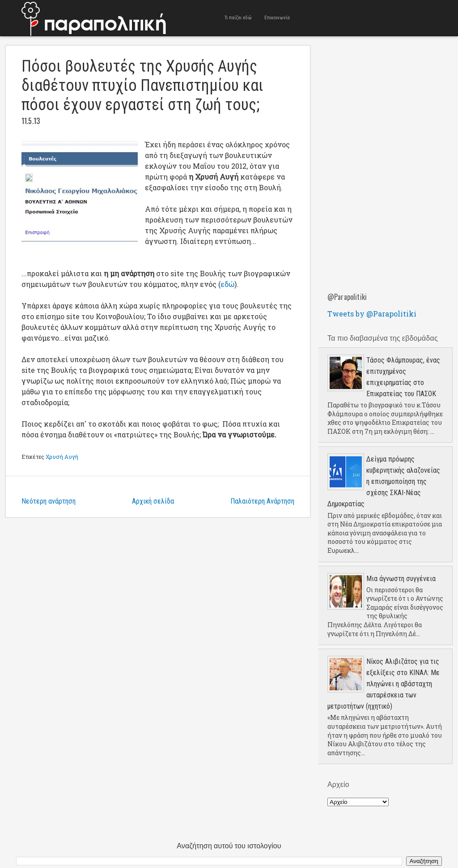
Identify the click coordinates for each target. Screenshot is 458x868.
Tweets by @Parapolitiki (372, 314)
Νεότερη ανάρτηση (49, 501)
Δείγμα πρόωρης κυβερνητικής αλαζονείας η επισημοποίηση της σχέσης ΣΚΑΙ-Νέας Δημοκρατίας (384, 481)
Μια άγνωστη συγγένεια (401, 579)
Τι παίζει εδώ (238, 18)
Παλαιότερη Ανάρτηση (262, 501)
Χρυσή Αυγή (62, 457)
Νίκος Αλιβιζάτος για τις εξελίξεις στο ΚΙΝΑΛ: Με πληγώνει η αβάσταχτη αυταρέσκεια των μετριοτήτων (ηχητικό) (384, 684)
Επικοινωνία (277, 18)
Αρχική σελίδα (153, 501)
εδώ (227, 284)
